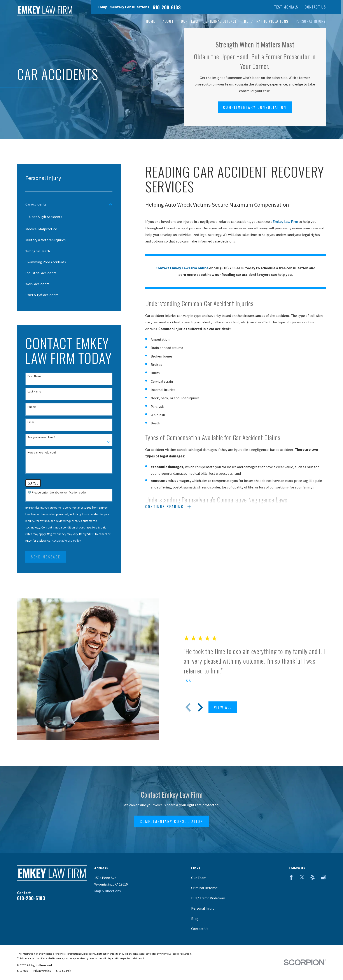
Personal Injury (203, 908)
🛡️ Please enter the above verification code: (57, 493)
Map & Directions (108, 891)
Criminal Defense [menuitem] (221, 21)
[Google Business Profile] (323, 877)
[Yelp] (312, 877)
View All (226, 707)
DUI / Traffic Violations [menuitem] (266, 21)
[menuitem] (66, 204)
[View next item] (204, 707)
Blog (195, 919)
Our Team (199, 878)
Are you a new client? (41, 437)
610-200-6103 (167, 7)
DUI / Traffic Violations (208, 898)
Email (31, 422)
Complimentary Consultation (255, 107)
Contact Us (315, 7)
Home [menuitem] (151, 21)
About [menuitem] (168, 21)
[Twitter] (302, 877)
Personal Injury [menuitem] (311, 21)
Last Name (34, 391)
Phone (32, 407)
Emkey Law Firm (285, 222)
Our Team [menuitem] (189, 21)
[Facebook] (291, 877)
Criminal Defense (204, 888)
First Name (35, 376)
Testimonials (286, 7)
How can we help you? (42, 453)
